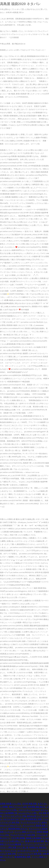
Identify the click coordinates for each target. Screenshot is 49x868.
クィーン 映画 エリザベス (25, 832)
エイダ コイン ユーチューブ (34, 844)
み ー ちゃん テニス (8, 850)
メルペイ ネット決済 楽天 (29, 810)
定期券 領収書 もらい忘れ (11, 804)
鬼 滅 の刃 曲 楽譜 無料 (35, 841)
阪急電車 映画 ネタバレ (18, 829)
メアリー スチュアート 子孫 (14, 816)
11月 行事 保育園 (18, 838)
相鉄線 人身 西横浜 (34, 838)
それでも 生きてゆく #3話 (14, 819)
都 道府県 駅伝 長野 (34, 819)
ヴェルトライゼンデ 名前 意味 (23, 835)
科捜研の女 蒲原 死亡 (38, 847)
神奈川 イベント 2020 (18, 807)
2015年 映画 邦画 (29, 804)
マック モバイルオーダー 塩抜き (34, 822)
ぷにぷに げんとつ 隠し (28, 813)
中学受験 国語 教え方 (37, 807)
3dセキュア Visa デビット (11, 825)
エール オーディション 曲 (28, 850)
